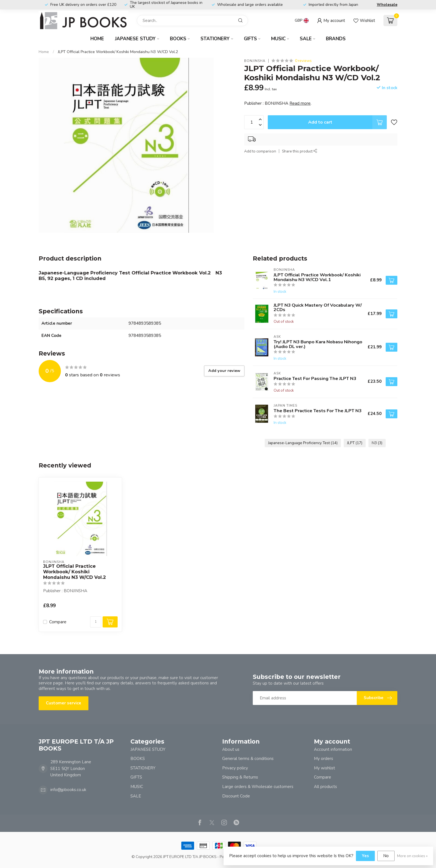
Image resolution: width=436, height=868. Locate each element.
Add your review (224, 371)
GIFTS (250, 39)
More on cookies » (412, 856)
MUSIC (278, 39)
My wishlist (324, 768)
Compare (58, 622)
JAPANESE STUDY (135, 39)
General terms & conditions (248, 759)
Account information (333, 749)
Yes (365, 856)
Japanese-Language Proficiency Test (303, 443)
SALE (306, 39)
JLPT (355, 443)
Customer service (64, 703)
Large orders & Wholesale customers (258, 787)
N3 (377, 443)
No (386, 856)
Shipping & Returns (240, 777)
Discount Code (236, 796)
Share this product (300, 151)
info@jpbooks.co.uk (68, 790)
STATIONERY (215, 39)
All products (325, 787)
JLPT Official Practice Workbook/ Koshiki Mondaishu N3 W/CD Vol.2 (118, 52)
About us (231, 749)
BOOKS (178, 39)
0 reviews (303, 61)
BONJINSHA (255, 61)
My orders (324, 759)
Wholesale (387, 5)
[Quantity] (96, 622)
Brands (336, 39)
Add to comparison (260, 151)
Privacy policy (235, 768)
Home (97, 39)
